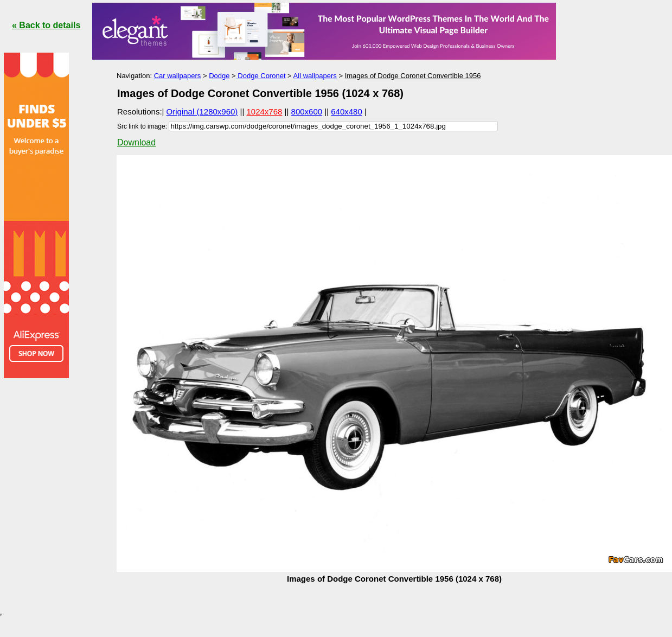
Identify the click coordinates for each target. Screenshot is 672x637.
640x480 (347, 112)
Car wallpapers (178, 76)
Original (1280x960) (202, 112)
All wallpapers (315, 76)
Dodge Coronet (261, 76)
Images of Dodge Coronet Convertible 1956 (413, 76)
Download (136, 142)
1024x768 (265, 112)
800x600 (307, 112)
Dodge (219, 76)
